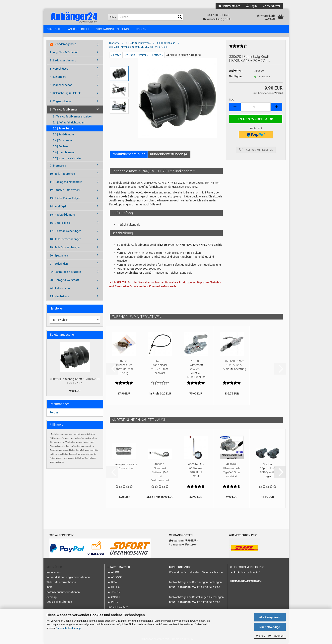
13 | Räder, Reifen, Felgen (65, 198)
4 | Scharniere (58, 77)
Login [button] (252, 6)
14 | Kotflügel (58, 206)
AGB (49, 587)
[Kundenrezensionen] (238, 48)
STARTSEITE (54, 29)
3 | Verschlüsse (59, 69)
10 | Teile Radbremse (62, 174)
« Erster (116, 55)
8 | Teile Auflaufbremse (64, 109)
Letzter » (157, 55)
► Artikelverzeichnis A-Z (245, 572)
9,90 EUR (75, 391)
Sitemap (52, 597)
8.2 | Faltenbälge (63, 128)
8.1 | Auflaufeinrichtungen (69, 122)
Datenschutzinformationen (63, 592)
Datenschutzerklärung (68, 628)
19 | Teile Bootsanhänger (65, 247)
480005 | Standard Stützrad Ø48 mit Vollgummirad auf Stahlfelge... (160, 472)
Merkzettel (271, 6)
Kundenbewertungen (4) (169, 154)
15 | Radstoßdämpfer (63, 215)
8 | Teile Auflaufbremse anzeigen (72, 116)
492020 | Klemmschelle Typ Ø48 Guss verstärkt (232, 470)
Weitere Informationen (270, 636)
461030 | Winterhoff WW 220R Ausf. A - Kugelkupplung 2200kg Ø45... (196, 369)
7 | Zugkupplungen (61, 101)
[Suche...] (113, 17)
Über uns (140, 29)
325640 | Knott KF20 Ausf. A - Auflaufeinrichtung (234, 365)
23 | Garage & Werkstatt (64, 280)
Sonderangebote (63, 44)
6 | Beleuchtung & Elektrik (65, 93)
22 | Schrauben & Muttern (65, 272)
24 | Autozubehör (60, 288)
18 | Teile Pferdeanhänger (65, 239)
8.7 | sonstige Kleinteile (67, 158)
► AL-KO (113, 572)
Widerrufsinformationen (61, 582)
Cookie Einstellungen (59, 602)
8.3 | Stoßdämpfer (64, 134)
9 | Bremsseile (58, 166)
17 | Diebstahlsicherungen (66, 231)
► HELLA (114, 587)
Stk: (231, 100)
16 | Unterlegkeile (60, 223)
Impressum (53, 572)
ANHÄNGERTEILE (79, 29)
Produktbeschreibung (129, 154)
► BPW (112, 582)
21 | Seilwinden (59, 264)
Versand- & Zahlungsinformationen (68, 577)
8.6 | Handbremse (64, 152)
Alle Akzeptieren (270, 617)
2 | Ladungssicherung (63, 60)
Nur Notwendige (270, 627)
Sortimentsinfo (229, 6)
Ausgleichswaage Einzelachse (126, 466)
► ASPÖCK (115, 577)
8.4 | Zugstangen (63, 140)
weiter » (143, 55)
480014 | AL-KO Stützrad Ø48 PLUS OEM (196, 470)
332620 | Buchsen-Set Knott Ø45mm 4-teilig (124, 367)
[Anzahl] (256, 107)
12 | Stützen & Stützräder (65, 190)
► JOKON (114, 592)
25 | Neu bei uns (59, 296)
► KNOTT (114, 597)
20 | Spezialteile (59, 255)
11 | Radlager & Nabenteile (66, 182)
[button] (235, 107)
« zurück (130, 55)
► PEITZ (113, 602)
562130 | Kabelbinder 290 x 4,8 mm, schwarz (160, 367)
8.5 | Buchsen (61, 146)
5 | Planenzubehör (61, 85)
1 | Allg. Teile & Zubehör (64, 52)
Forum (54, 412)
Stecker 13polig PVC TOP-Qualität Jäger (268, 470)
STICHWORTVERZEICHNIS (112, 29)
